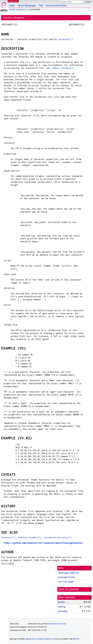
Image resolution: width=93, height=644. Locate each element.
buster (13, 10)
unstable (63, 611)
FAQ (41, 6)
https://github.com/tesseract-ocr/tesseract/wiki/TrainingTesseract (43, 543)
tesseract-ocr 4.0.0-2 (57, 624)
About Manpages (27, 6)
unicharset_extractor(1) (58, 537)
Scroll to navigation (14, 18)
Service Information (56, 6)
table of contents (69, 589)
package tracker (67, 577)
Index (12, 6)
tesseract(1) (66, 39)
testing (62, 607)
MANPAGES (13, 1)
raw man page (66, 582)
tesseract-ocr (22, 10)
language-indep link (69, 573)
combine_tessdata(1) (63, 68)
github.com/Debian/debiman (41, 639)
